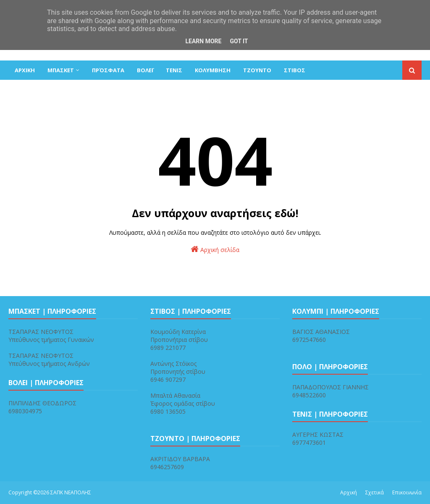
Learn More (203, 41)
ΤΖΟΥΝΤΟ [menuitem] (257, 70)
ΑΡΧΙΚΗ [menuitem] (25, 70)
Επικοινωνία (407, 492)
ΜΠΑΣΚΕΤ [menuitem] (61, 70)
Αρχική (349, 492)
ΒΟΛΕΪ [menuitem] (145, 70)
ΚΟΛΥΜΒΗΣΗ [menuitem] (213, 70)
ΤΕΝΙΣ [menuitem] (174, 70)
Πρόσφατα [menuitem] (108, 70)
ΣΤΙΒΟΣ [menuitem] (295, 70)
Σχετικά (375, 492)
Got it (239, 41)
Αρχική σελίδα (215, 249)
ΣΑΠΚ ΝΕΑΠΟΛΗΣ (71, 492)
